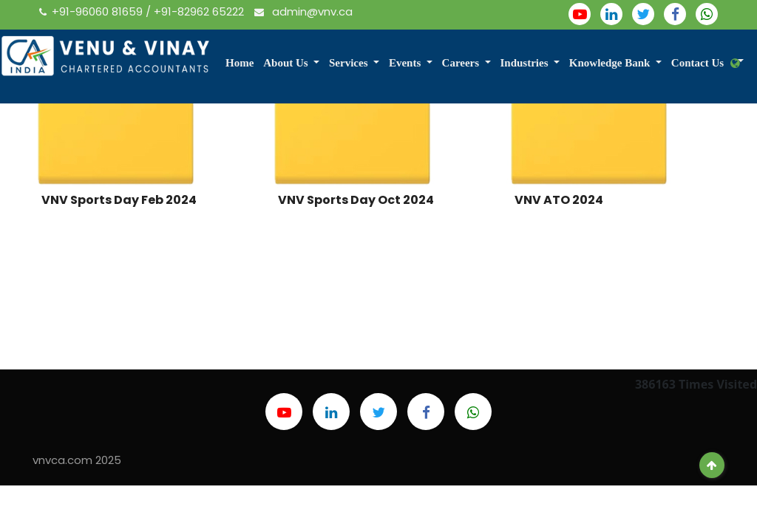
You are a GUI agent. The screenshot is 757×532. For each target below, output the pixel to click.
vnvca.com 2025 (77, 460)
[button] (737, 64)
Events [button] (406, 63)
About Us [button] (287, 63)
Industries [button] (525, 63)
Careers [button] (462, 63)
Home (240, 63)
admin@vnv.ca (303, 11)
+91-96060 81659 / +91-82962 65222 (143, 11)
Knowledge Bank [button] (611, 63)
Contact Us (697, 63)
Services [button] (350, 63)
